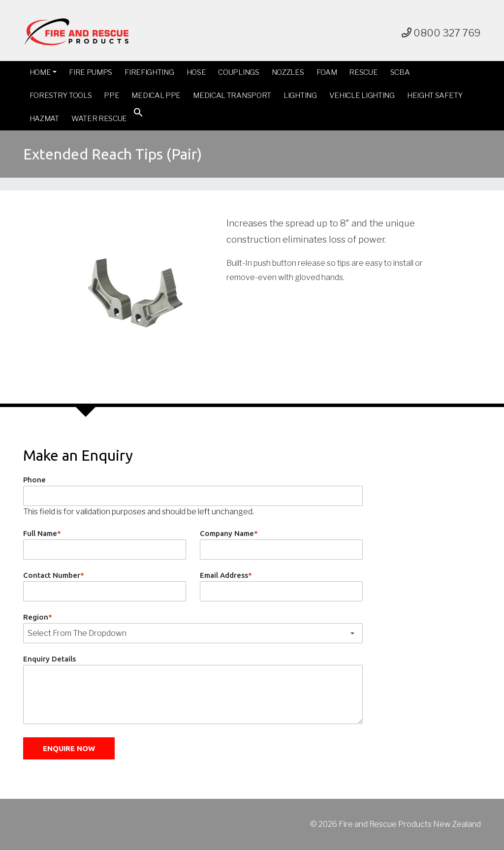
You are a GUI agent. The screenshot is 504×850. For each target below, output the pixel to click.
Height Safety (435, 95)
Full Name (42, 533)
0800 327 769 (441, 33)
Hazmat (44, 119)
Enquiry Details (49, 659)
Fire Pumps (91, 72)
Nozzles (288, 72)
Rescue (363, 72)
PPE (111, 95)
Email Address (226, 575)
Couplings (238, 72)
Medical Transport (232, 95)
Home (40, 72)
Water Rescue (99, 119)
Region (38, 617)
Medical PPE (156, 95)
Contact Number (54, 575)
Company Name (229, 533)
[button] (138, 114)
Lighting (300, 95)
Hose (196, 72)
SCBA (400, 72)
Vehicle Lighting (362, 95)
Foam (327, 72)
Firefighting (149, 72)
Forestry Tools (61, 95)
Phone (34, 480)
